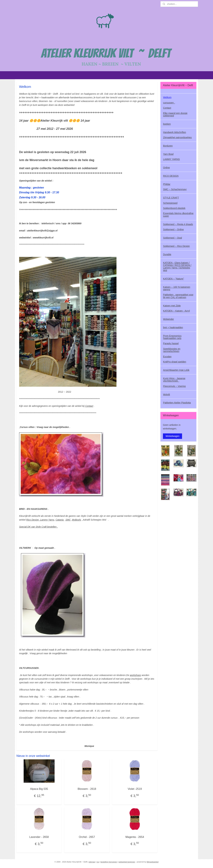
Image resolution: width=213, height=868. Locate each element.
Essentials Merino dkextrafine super (178, 215)
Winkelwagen (172, 436)
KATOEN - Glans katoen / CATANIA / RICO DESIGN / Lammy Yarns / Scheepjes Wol (177, 267)
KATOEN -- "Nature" (173, 279)
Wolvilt (166, 394)
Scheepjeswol (170, 203)
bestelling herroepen (109, 862)
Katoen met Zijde (172, 306)
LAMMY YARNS (171, 159)
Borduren (168, 146)
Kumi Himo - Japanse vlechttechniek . (174, 380)
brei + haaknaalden (173, 327)
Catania (60, 520)
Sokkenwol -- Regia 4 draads (178, 224)
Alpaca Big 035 (39, 789)
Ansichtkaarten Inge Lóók (176, 370)
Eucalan (167, 357)
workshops (135, 675)
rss (98, 862)
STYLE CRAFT (171, 198)
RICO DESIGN (171, 176)
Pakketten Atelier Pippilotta (177, 403)
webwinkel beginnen (127, 862)
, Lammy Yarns (47, 520)
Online (166, 168)
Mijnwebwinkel (153, 862)
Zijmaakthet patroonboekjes (177, 137)
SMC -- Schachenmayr (175, 189)
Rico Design (33, 520)
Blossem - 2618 (87, 789)
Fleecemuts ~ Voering (174, 386)
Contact (89, 406)
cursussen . (169, 103)
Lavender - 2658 (39, 837)
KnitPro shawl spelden (175, 362)
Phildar (167, 184)
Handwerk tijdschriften (175, 132)
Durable (167, 254)
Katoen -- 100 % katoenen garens (177, 288)
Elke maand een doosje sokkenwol (175, 114)
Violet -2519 (135, 789)
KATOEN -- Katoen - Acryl (176, 311)
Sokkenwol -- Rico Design (176, 246)
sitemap (92, 862)
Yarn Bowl (168, 154)
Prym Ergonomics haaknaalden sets (172, 337)
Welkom (167, 97)
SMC (68, 520)
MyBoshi (77, 520)
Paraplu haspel (171, 343)
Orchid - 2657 (87, 837)
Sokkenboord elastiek (174, 208)
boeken (167, 124)
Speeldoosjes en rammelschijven (172, 350)
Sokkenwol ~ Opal (172, 238)
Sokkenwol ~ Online (173, 229)
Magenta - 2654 (135, 837)
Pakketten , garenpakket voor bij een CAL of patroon (178, 296)
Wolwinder (168, 319)
